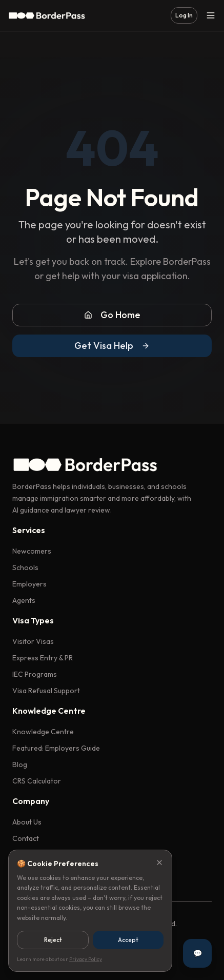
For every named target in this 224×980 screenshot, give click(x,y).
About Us (27, 822)
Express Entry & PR (43, 658)
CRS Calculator (37, 781)
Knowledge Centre (43, 732)
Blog (20, 765)
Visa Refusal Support (46, 691)
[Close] (159, 863)
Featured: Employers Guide (56, 748)
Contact (26, 838)
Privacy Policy (86, 959)
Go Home (112, 315)
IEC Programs (35, 674)
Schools (25, 567)
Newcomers (32, 551)
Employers (29, 584)
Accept (128, 940)
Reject (53, 940)
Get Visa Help (112, 346)
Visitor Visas (33, 641)
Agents (24, 600)
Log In (184, 15)
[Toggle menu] (211, 15)
